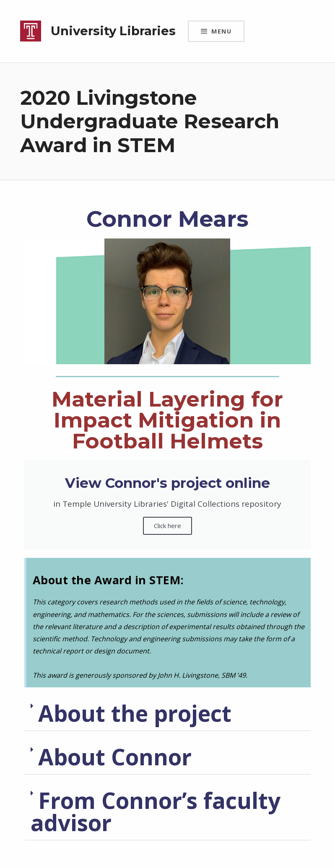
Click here (167, 526)
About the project (135, 713)
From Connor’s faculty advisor (156, 811)
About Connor (115, 757)
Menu (221, 31)
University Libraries (113, 31)
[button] (167, 713)
